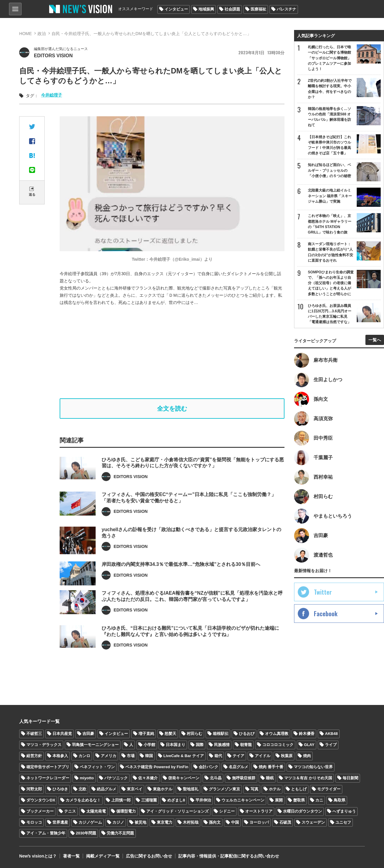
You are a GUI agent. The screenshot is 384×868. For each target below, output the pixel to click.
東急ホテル (163, 789)
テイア (238, 756)
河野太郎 (34, 789)
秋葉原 (287, 756)
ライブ (331, 745)
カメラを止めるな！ (83, 800)
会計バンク (208, 767)
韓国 (149, 756)
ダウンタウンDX (41, 800)
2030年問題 (86, 833)
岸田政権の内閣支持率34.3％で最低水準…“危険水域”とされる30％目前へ (181, 580)
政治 (42, 34)
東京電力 (165, 822)
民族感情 (222, 745)
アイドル (263, 756)
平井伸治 (203, 800)
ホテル (275, 789)
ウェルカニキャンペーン (243, 800)
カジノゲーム (90, 822)
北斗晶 (216, 778)
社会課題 (232, 9)
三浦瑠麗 (149, 800)
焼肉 (307, 756)
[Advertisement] (177, 352)
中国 (235, 822)
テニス (70, 811)
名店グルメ (238, 767)
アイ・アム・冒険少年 (46, 833)
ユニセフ (343, 822)
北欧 (82, 789)
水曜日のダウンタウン (302, 811)
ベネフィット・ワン (97, 767)
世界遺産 (60, 822)
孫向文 (215, 822)
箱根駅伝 (221, 734)
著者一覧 (71, 856)
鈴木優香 (307, 734)
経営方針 (34, 756)
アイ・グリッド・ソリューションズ (177, 811)
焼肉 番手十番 (271, 767)
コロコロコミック (278, 745)
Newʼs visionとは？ (38, 856)
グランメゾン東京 (225, 789)
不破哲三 (34, 734)
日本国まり (176, 745)
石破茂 (285, 822)
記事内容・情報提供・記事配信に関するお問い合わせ (229, 856)
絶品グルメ (107, 789)
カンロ (84, 756)
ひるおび (247, 734)
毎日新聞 (350, 778)
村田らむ (195, 734)
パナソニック (116, 778)
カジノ (118, 822)
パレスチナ (286, 9)
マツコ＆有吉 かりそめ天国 (308, 778)
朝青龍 (246, 745)
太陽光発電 (96, 811)
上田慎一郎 (121, 800)
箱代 (218, 756)
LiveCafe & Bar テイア (184, 756)
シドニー (227, 811)
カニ (319, 800)
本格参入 (60, 756)
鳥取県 (339, 800)
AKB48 (331, 734)
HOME (25, 34)
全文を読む (172, 409)
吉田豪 (88, 734)
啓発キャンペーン (184, 778)
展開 (279, 800)
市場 (131, 756)
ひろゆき (60, 789)
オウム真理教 (277, 734)
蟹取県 (299, 800)
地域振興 (206, 9)
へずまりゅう (344, 811)
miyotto (87, 778)
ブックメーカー (40, 811)
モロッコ (34, 822)
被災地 (140, 822)
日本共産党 (62, 734)
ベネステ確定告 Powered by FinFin (157, 767)
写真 (255, 789)
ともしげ (299, 789)
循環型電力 (126, 811)
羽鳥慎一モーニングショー (95, 745)
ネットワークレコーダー (48, 778)
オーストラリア (259, 811)
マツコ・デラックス (44, 745)
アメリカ (109, 756)
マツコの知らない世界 (313, 767)
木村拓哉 (191, 822)
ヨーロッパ (259, 822)
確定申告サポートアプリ (48, 767)
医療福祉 (258, 9)
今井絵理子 (52, 95)
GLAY (309, 745)
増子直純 (146, 734)
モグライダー (329, 789)
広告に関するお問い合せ (149, 856)
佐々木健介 (148, 778)
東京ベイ (135, 789)
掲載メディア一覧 (103, 856)
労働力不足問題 (120, 833)
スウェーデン (313, 822)
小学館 (149, 745)
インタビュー (176, 9)
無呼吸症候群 (244, 778)
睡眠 (270, 778)
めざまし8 (176, 800)
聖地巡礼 (191, 789)
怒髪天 (170, 734)
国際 (200, 745)
